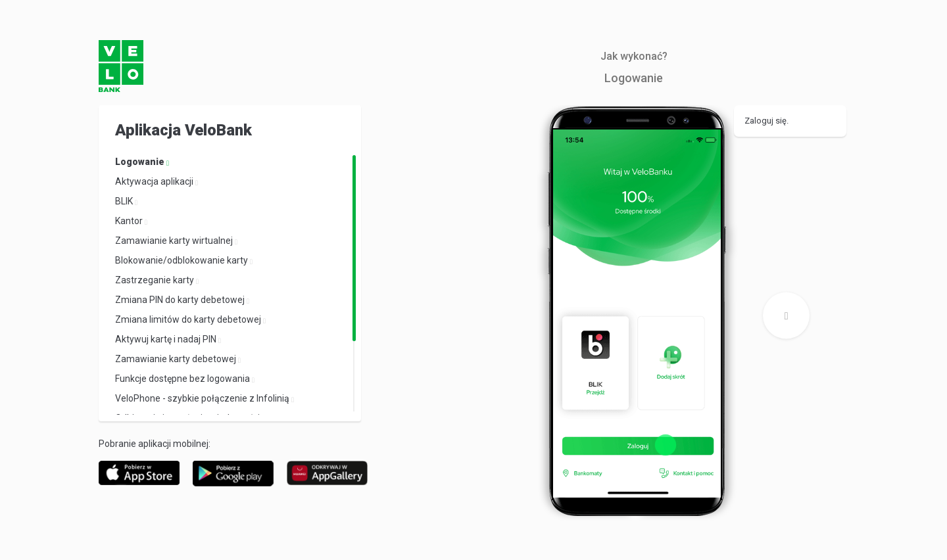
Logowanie (141, 162)
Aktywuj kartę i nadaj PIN (167, 339)
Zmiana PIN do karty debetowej (181, 300)
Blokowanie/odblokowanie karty (182, 260)
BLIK (125, 201)
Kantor (130, 221)
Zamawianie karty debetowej (177, 359)
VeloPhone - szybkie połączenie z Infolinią (203, 398)
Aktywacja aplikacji (155, 181)
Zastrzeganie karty (156, 280)
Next (786, 320)
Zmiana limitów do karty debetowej (189, 319)
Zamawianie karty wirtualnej (175, 241)
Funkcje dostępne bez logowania (183, 379)
